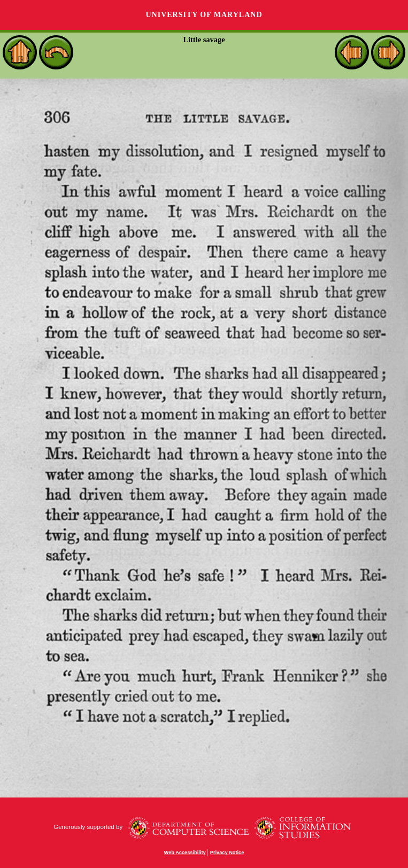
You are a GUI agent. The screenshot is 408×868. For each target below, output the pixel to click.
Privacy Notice (227, 853)
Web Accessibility (185, 853)
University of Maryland (204, 15)
